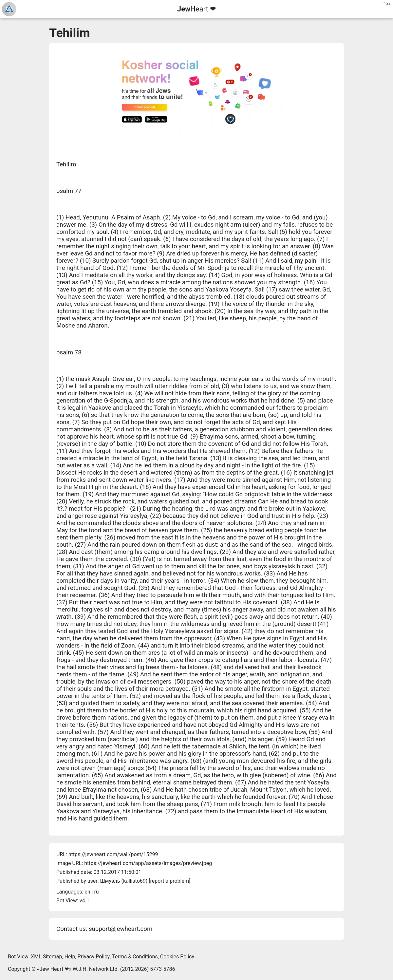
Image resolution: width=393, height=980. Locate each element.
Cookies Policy (177, 957)
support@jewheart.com (121, 929)
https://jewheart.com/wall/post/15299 (113, 854)
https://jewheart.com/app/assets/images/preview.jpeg (148, 863)
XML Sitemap (46, 957)
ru (96, 892)
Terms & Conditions (135, 957)
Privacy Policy (94, 957)
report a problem (170, 881)
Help (70, 957)
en (87, 892)
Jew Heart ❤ (54, 969)
